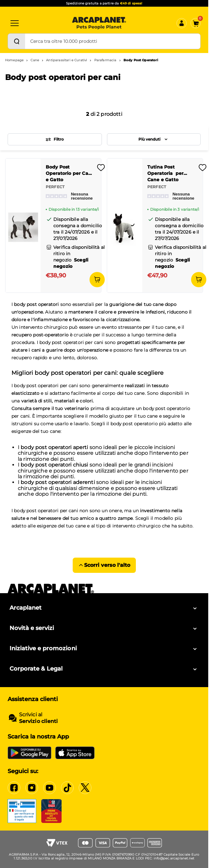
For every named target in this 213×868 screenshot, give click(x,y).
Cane (35, 60)
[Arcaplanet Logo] (99, 23)
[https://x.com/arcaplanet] (85, 788)
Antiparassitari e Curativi (67, 60)
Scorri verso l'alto (104, 565)
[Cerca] (17, 41)
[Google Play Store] (30, 753)
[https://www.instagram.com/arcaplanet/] (32, 788)
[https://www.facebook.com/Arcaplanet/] (14, 788)
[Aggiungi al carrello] (97, 280)
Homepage (14, 60)
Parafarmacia (105, 60)
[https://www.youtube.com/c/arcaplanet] (50, 788)
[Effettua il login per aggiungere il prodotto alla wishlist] (101, 170)
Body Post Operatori (141, 60)
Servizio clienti (38, 721)
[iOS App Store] (75, 753)
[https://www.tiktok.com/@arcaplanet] (67, 788)
